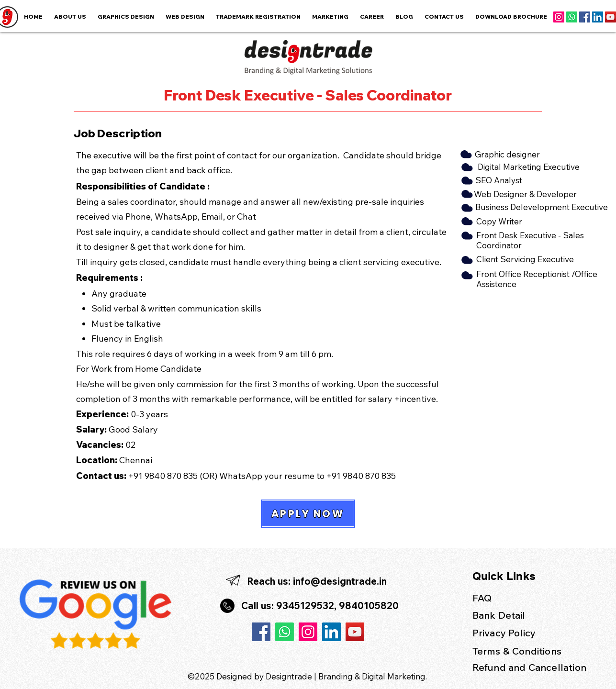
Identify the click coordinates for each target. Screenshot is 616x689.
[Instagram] (559, 17)
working (338, 384)
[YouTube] (610, 17)
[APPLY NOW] (308, 514)
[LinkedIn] (598, 17)
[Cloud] (466, 167)
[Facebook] (585, 17)
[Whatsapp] (572, 17)
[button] (330, 17)
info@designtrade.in (340, 581)
